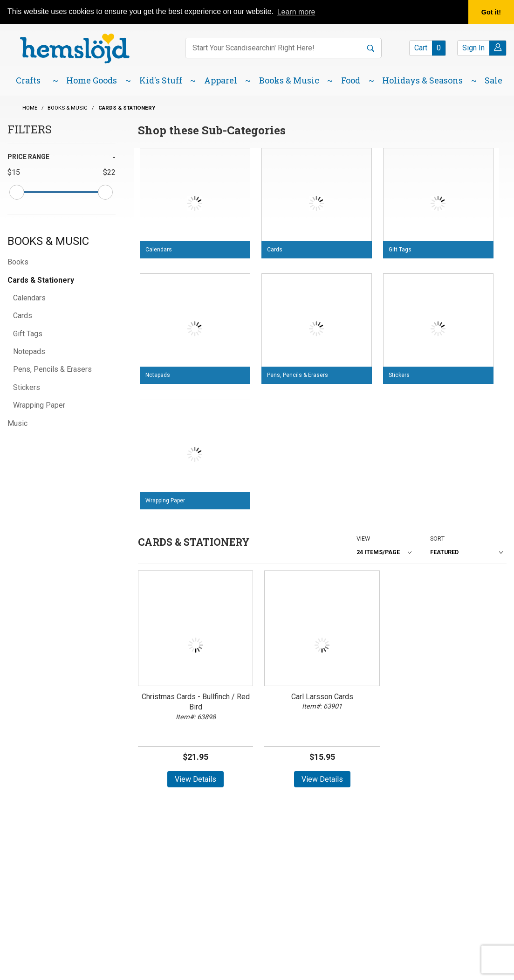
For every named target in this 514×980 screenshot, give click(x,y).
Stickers (27, 387)
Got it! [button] (491, 12)
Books (18, 262)
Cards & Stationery (41, 280)
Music (17, 423)
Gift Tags (28, 334)
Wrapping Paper (39, 405)
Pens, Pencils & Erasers (52, 369)
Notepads (29, 351)
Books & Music (48, 241)
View (363, 539)
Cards (23, 316)
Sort (437, 539)
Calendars (29, 298)
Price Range (28, 157)
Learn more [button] (296, 12)
